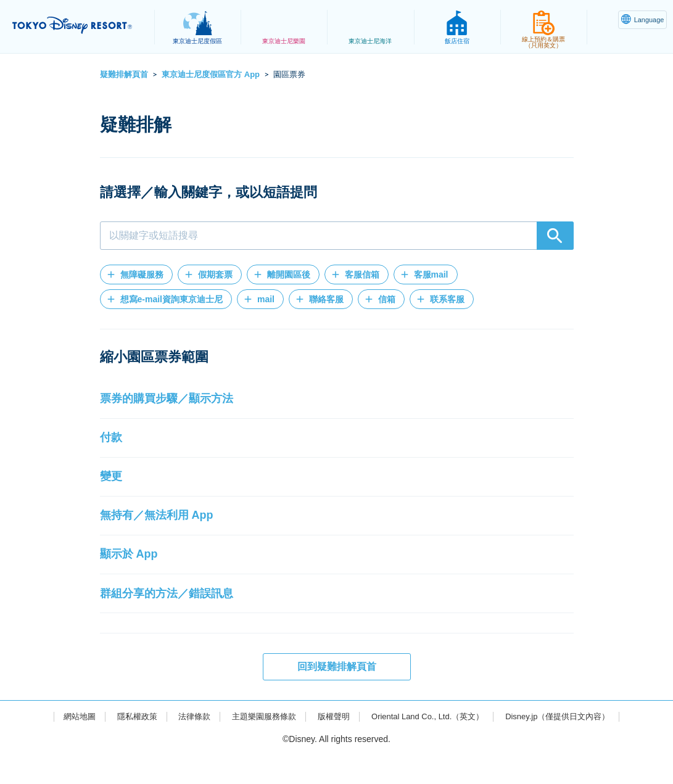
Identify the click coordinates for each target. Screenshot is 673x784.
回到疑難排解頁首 (337, 694)
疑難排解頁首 (124, 74)
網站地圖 (64, 745)
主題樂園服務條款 (258, 745)
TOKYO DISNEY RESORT (80, 25)
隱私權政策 (125, 745)
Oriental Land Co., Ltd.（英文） (431, 745)
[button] (136, 274)
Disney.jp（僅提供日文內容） (570, 745)
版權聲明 (332, 745)
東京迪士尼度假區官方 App (211, 74)
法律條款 (185, 745)
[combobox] (337, 236)
